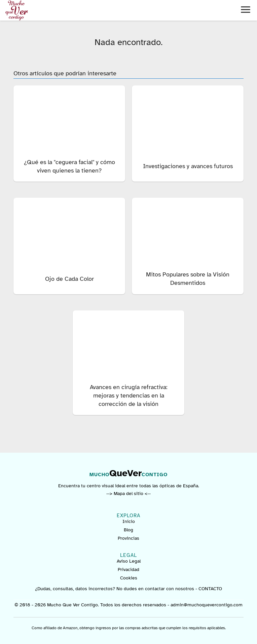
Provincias (128, 538)
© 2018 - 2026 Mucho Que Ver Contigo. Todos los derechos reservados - (93, 605)
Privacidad (128, 570)
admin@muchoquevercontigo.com (207, 605)
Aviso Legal (129, 561)
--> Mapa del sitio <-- (128, 494)
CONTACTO (210, 589)
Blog (128, 530)
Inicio (129, 521)
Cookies (129, 578)
